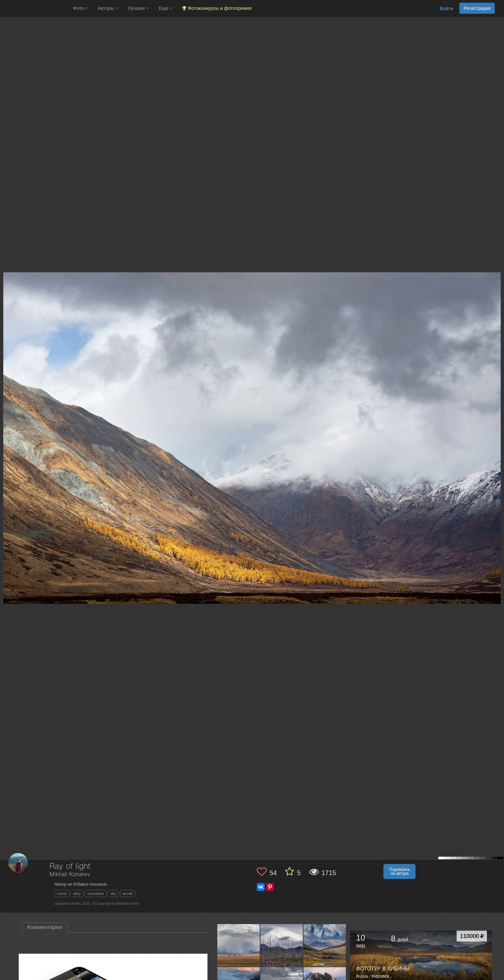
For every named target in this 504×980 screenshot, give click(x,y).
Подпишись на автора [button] (399, 871)
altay (77, 894)
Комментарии (45, 927)
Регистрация (477, 8)
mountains (96, 894)
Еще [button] (166, 8)
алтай (128, 894)
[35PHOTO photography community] (36, 8)
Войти (446, 9)
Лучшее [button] (138, 8)
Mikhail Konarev (70, 875)
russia (62, 894)
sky (113, 894)
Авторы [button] (108, 8)
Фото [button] (80, 8)
